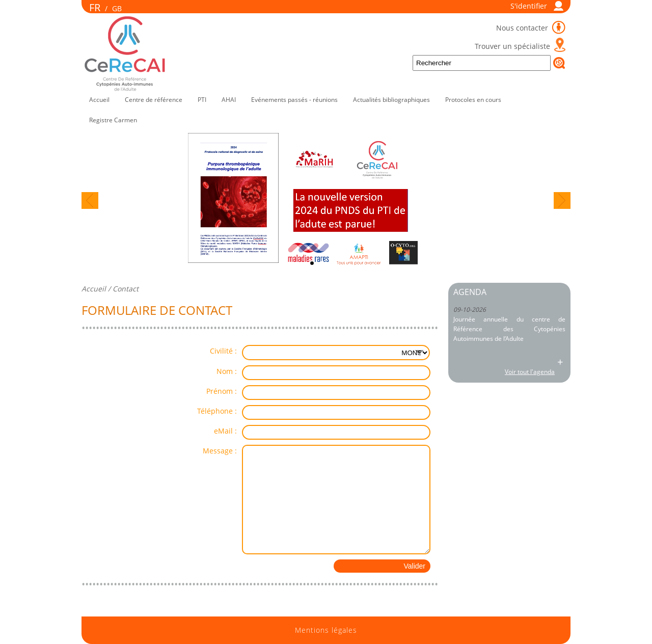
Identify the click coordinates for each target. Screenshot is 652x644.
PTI (202, 100)
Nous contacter (523, 28)
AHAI (229, 100)
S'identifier (529, 6)
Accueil (99, 100)
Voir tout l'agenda (530, 372)
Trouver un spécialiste (512, 46)
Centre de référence (154, 100)
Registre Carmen (113, 120)
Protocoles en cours (473, 100)
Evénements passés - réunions (294, 100)
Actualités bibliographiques (391, 100)
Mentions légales (326, 630)
